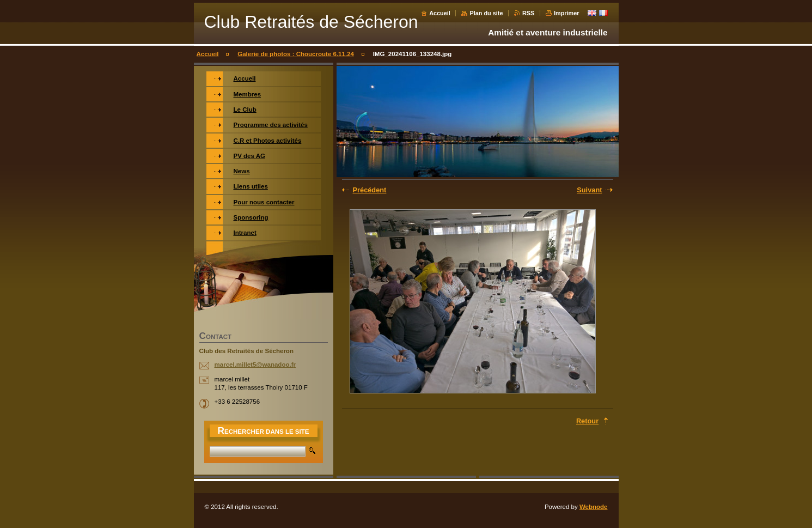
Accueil (440, 13)
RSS (528, 13)
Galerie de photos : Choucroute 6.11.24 (296, 54)
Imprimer (567, 13)
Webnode (594, 507)
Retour (587, 421)
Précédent (370, 190)
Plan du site (486, 13)
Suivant (589, 190)
